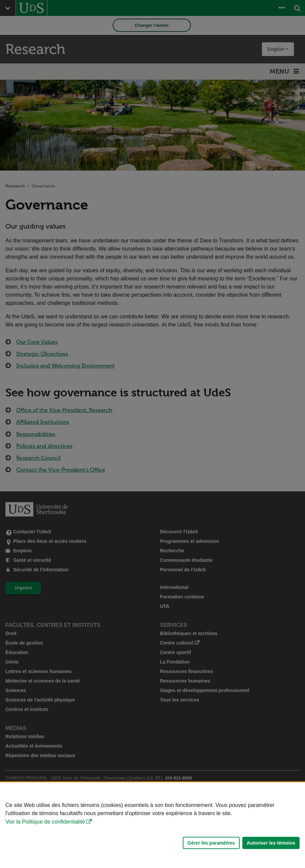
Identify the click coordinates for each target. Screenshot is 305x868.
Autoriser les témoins (271, 843)
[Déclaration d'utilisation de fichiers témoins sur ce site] (152, 825)
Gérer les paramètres (211, 843)
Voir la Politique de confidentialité (45, 822)
